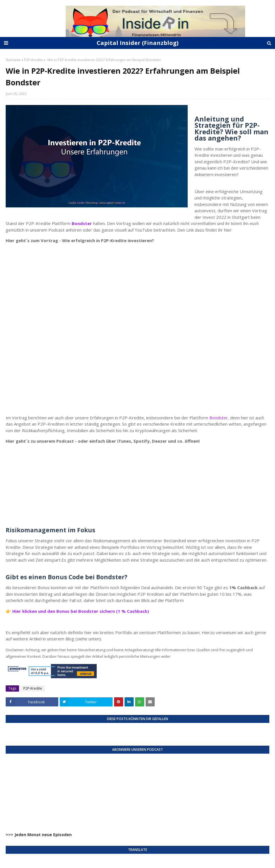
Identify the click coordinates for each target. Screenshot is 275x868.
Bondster (219, 418)
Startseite (13, 60)
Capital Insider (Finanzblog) (138, 43)
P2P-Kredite (34, 60)
